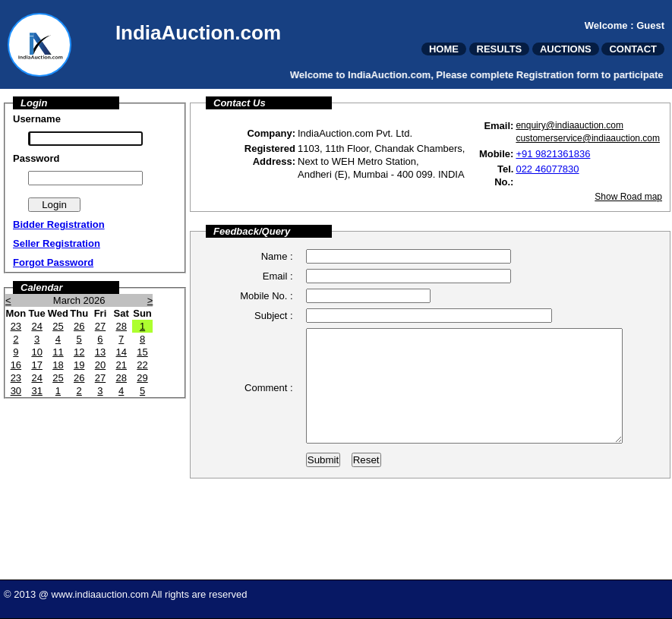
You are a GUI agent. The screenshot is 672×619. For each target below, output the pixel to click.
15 (142, 352)
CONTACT (633, 49)
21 (121, 365)
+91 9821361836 (553, 154)
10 (36, 352)
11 (58, 352)
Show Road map (628, 197)
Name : (277, 256)
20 (100, 365)
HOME (444, 49)
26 (79, 326)
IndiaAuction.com (198, 33)
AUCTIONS (566, 49)
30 (16, 391)
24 (36, 326)
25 (58, 326)
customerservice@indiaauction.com (588, 138)
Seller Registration (57, 243)
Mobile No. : (266, 296)
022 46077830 (547, 169)
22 (142, 365)
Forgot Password (53, 262)
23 (16, 326)
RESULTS (500, 49)
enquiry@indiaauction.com (569, 125)
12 (79, 352)
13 (100, 352)
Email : (278, 276)
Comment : (269, 404)
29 (142, 378)
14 (121, 352)
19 (79, 365)
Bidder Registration (59, 224)
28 (121, 326)
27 (100, 326)
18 (58, 365)
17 (36, 365)
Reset (366, 493)
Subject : (274, 316)
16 (16, 365)
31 (36, 391)
